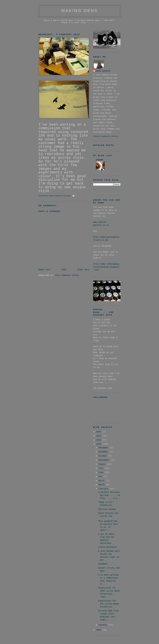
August (103, 464)
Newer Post (44, 270)
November (104, 452)
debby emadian (103, 71)
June (102, 472)
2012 (99, 436)
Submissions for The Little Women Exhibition (109, 604)
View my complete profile (106, 136)
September (105, 460)
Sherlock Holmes (107, 509)
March (102, 485)
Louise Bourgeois (108, 547)
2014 (99, 432)
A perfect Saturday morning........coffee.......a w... (109, 495)
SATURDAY (103, 564)
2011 (99, 440)
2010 (99, 444)
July (102, 468)
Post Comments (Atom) (67, 275)
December (104, 448)
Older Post (83, 270)
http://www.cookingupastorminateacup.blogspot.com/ (106, 267)
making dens (80, 11)
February (104, 489)
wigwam (99, 160)
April (102, 481)
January (103, 625)
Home (64, 270)
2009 (99, 630)
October (103, 456)
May (101, 477)
